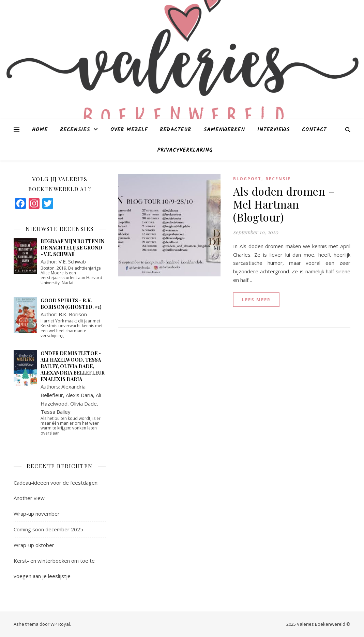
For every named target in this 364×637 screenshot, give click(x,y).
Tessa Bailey (56, 412)
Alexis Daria (79, 395)
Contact (314, 130)
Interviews (274, 130)
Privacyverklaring (185, 150)
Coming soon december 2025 (48, 529)
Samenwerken (224, 130)
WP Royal (60, 624)
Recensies (75, 130)
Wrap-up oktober (34, 545)
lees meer (256, 300)
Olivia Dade (84, 404)
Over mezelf (129, 130)
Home (40, 130)
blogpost (247, 179)
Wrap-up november (37, 514)
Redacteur (176, 130)
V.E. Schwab (72, 261)
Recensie (278, 179)
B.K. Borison (73, 314)
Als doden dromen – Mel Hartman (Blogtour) (284, 204)
